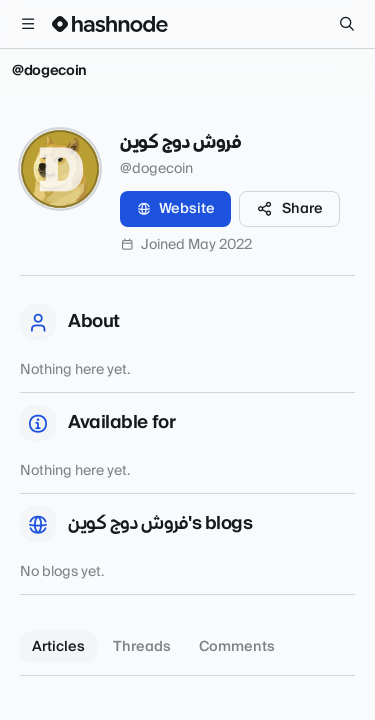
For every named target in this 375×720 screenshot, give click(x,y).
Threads (142, 647)
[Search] (347, 24)
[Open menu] (28, 24)
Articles (58, 647)
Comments (237, 647)
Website (175, 209)
